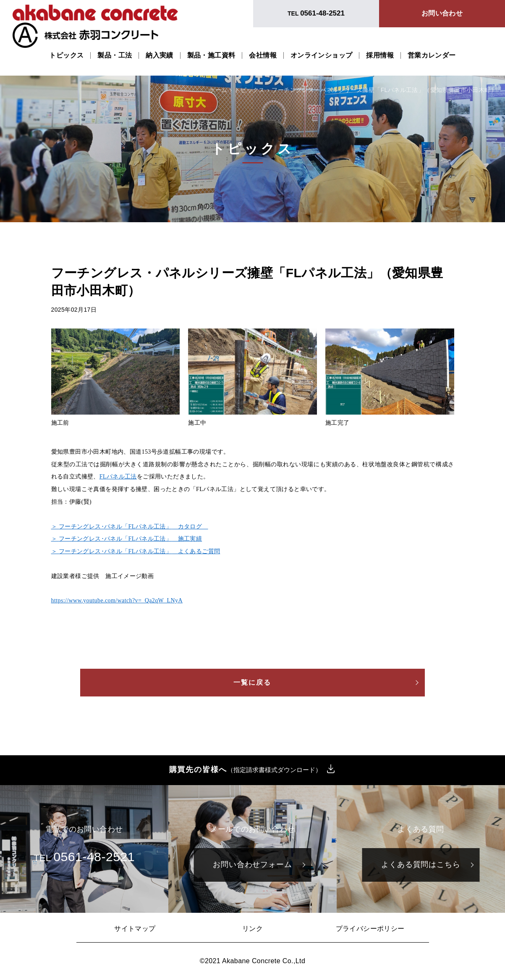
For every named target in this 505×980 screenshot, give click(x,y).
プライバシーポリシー (370, 929)
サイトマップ (135, 929)
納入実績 (160, 55)
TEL (316, 13)
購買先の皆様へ (246, 770)
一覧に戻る (253, 682)
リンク (252, 929)
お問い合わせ (442, 13)
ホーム (218, 90)
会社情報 (263, 55)
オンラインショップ (322, 55)
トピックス (66, 55)
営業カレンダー (432, 55)
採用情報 (380, 55)
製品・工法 (115, 55)
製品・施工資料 (211, 55)
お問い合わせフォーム (252, 864)
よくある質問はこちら (421, 864)
